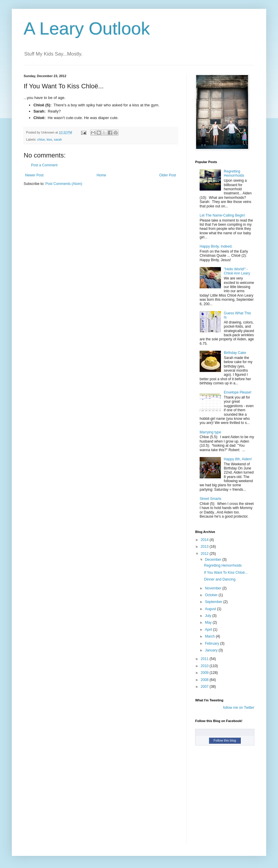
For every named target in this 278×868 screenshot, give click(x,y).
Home (101, 175)
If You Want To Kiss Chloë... (226, 573)
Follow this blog (225, 740)
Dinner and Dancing (220, 579)
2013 (205, 547)
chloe (41, 139)
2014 (205, 540)
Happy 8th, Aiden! (238, 459)
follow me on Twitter (239, 708)
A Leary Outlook (87, 29)
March (210, 636)
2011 (205, 659)
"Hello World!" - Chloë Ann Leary (237, 271)
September (214, 602)
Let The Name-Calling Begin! (222, 215)
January (212, 650)
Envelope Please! (238, 392)
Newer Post (34, 175)
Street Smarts (210, 499)
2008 (205, 680)
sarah (58, 139)
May (209, 622)
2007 (205, 687)
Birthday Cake (235, 353)
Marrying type (210, 432)
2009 (205, 673)
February (212, 643)
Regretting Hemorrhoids (234, 173)
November (214, 588)
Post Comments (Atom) (64, 184)
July (209, 616)
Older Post (168, 175)
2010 (205, 666)
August (211, 609)
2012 (205, 554)
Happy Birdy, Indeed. (216, 246)
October (212, 595)
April (209, 630)
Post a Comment (44, 165)
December (214, 560)
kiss (50, 139)
